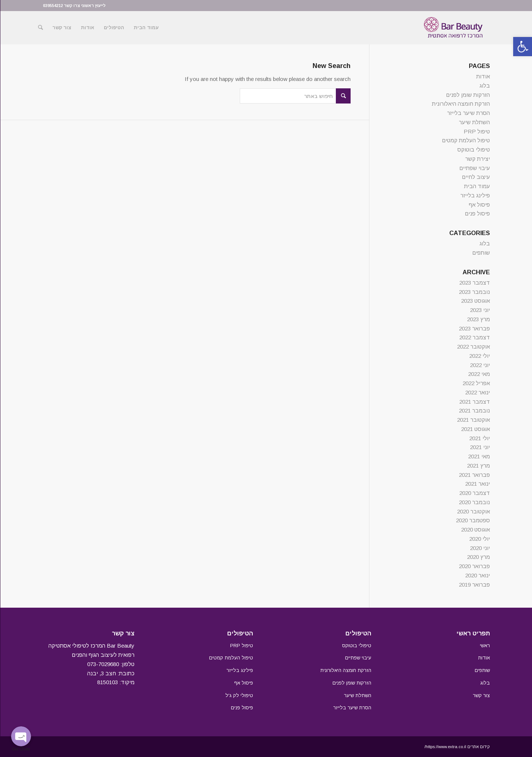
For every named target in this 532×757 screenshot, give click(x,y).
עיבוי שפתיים (474, 168)
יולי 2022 (479, 356)
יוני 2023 (480, 310)
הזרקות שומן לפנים (468, 95)
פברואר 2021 (474, 475)
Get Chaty (21, 749)
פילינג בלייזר (475, 195)
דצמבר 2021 (474, 402)
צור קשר (481, 695)
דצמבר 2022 (474, 337)
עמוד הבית (477, 186)
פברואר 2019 (474, 585)
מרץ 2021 (478, 466)
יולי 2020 (479, 539)
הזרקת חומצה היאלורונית (461, 104)
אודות (483, 76)
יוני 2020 (480, 548)
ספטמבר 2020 (473, 520)
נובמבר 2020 (474, 502)
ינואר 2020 (477, 575)
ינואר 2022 (477, 392)
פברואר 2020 (474, 566)
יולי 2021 (479, 438)
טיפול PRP (476, 131)
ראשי (485, 646)
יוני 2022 (480, 365)
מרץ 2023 (478, 319)
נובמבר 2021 (474, 410)
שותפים (481, 253)
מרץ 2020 (478, 557)
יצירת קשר (477, 159)
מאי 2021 (479, 456)
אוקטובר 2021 (473, 420)
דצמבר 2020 (474, 493)
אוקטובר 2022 (473, 347)
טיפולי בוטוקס (473, 150)
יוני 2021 (480, 447)
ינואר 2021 (477, 484)
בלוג (484, 86)
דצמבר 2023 (474, 283)
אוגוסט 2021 (475, 429)
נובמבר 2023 (474, 292)
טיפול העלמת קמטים (465, 140)
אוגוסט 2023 (475, 301)
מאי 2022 (479, 374)
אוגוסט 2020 (475, 529)
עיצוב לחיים (475, 177)
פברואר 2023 (474, 328)
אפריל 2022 (476, 383)
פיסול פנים (477, 213)
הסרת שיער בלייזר (468, 113)
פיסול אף (479, 205)
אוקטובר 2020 (473, 511)
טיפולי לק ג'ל (239, 695)
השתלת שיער (474, 122)
